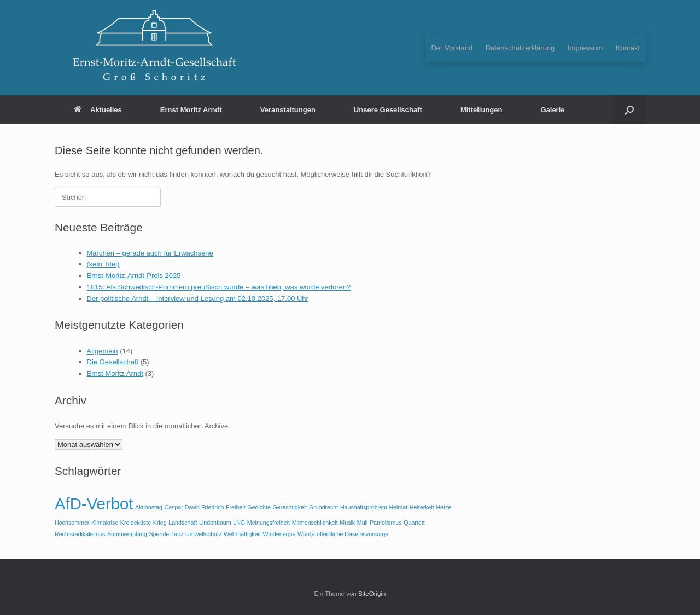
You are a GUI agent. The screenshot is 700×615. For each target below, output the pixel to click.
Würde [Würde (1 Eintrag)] (306, 534)
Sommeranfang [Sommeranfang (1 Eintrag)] (127, 534)
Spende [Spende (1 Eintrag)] (159, 534)
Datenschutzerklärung (520, 48)
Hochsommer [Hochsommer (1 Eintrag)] (72, 523)
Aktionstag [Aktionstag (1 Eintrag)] (149, 507)
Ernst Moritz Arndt (191, 110)
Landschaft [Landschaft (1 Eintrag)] (183, 523)
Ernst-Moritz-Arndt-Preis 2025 (134, 275)
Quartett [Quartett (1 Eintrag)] (414, 523)
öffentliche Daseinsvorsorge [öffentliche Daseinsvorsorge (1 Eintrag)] (352, 534)
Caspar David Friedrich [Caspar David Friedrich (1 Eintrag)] (194, 507)
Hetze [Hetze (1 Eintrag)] (444, 507)
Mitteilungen (482, 110)
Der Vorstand (452, 48)
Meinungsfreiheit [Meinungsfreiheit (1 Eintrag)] (269, 523)
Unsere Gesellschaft (388, 110)
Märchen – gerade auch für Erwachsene (150, 253)
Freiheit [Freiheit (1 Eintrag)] (236, 507)
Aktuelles (98, 110)
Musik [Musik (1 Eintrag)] (347, 523)
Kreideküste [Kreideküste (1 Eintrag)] (136, 523)
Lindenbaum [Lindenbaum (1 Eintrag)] (215, 523)
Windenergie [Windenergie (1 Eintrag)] (279, 534)
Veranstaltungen (288, 110)
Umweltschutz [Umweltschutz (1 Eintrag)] (203, 534)
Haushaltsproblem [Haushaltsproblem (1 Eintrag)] (364, 507)
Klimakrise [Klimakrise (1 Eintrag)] (105, 523)
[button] (629, 110)
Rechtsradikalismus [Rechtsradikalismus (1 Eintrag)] (80, 534)
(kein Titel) (103, 264)
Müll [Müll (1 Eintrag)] (363, 523)
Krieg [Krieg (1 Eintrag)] (160, 523)
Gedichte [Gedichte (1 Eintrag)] (259, 507)
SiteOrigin (372, 594)
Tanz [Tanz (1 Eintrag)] (177, 534)
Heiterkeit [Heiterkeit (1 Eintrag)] (422, 507)
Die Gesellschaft (113, 362)
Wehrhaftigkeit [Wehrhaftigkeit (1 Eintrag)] (242, 534)
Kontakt (628, 48)
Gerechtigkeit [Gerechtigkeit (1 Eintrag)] (290, 507)
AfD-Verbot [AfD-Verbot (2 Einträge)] (94, 504)
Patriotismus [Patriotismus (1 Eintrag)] (386, 523)
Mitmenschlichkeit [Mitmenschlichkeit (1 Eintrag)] (315, 523)
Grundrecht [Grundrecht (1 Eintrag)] (323, 507)
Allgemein (103, 351)
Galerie (552, 110)
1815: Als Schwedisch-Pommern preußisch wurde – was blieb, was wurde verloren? (219, 287)
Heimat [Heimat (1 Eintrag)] (398, 507)
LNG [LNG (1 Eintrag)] (239, 523)
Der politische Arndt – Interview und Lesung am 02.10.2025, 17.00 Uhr (198, 298)
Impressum (585, 48)
